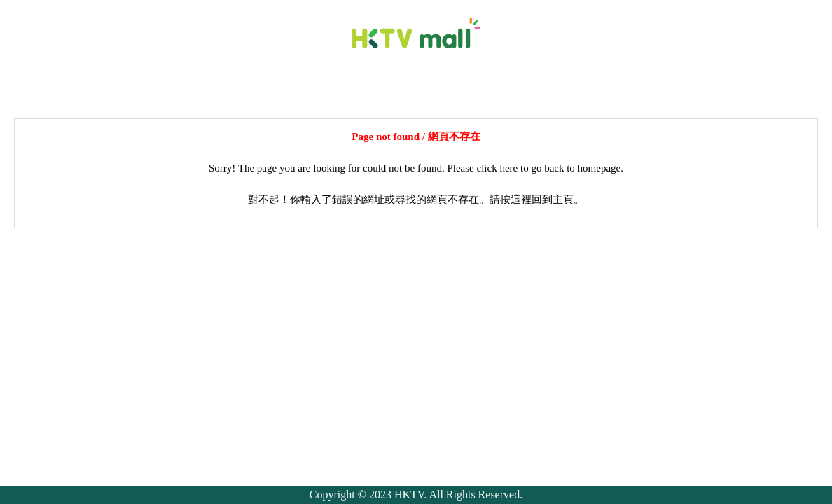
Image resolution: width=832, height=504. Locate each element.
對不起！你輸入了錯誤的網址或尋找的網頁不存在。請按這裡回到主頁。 (416, 199)
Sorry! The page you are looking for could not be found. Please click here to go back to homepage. (416, 168)
